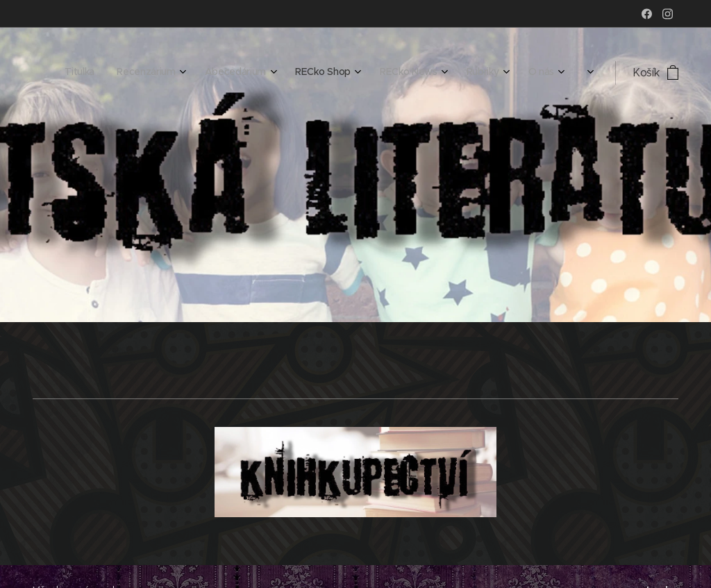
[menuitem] (390, 73)
